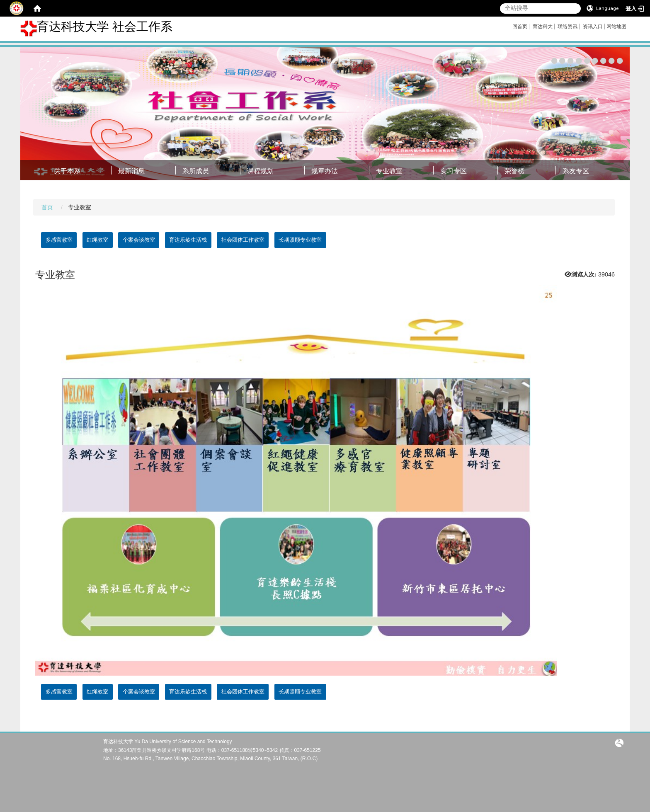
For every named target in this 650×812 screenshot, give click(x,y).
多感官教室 (59, 240)
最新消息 (131, 171)
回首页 (520, 27)
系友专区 (576, 171)
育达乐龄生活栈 (188, 240)
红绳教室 (97, 240)
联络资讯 (568, 27)
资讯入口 (593, 27)
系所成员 (196, 171)
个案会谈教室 (139, 240)
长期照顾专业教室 (300, 240)
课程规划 (260, 171)
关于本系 (67, 171)
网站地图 (616, 27)
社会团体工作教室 (243, 240)
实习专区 (454, 171)
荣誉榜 (514, 171)
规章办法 (325, 171)
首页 (47, 207)
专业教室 (389, 171)
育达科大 (543, 27)
